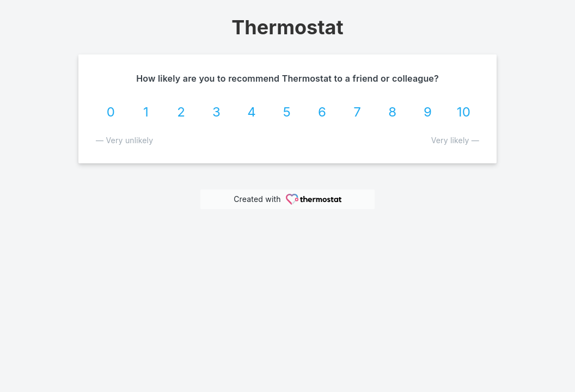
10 (464, 112)
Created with (287, 199)
